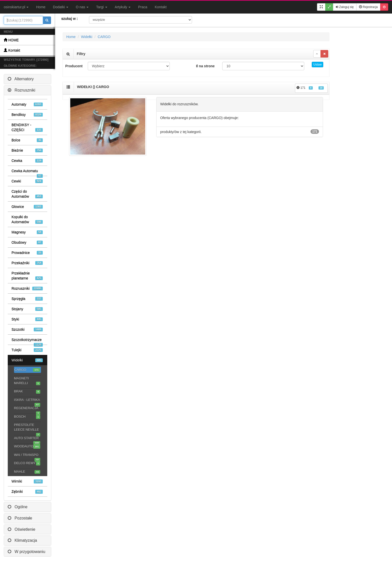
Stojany (27, 309)
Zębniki (27, 492)
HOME (11, 40)
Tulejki (27, 350)
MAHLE (27, 472)
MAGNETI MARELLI (27, 381)
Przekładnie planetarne (27, 276)
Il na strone (205, 66)
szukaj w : (69, 19)
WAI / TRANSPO (27, 455)
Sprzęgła (27, 299)
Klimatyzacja (22, 540)
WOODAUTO (27, 447)
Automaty (27, 104)
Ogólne (18, 507)
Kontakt (161, 7)
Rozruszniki (21, 90)
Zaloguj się (345, 7)
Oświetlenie (21, 529)
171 (310, 88)
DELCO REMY (27, 463)
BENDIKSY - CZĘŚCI (27, 127)
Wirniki (27, 481)
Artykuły (123, 7)
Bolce (27, 140)
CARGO (27, 370)
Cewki (27, 181)
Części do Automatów (27, 194)
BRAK (27, 392)
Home (41, 7)
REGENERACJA (27, 409)
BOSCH (27, 417)
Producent (74, 66)
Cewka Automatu (27, 172)
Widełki (27, 360)
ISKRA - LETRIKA (27, 400)
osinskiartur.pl (16, 7)
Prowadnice (27, 253)
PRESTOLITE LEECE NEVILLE (27, 428)
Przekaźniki (27, 263)
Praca (143, 7)
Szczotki (27, 330)
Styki (27, 319)
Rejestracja (368, 7)
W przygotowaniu (26, 552)
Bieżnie (27, 150)
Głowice (27, 207)
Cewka (27, 161)
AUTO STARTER (27, 439)
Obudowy (27, 242)
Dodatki (61, 7)
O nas (82, 7)
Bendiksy (27, 115)
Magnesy (27, 232)
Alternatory (21, 79)
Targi (101, 7)
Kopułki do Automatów (27, 219)
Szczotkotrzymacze (27, 341)
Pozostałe (20, 518)
